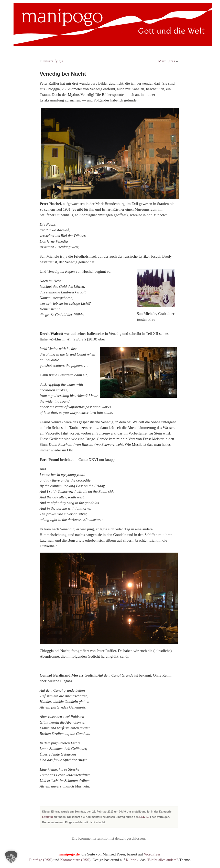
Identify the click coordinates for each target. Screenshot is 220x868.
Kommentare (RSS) (75, 860)
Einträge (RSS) (41, 860)
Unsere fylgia (53, 61)
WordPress (152, 854)
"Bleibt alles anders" (162, 860)
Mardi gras (166, 61)
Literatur (48, 817)
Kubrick (132, 860)
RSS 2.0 (144, 817)
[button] (11, 857)
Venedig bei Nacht (63, 74)
